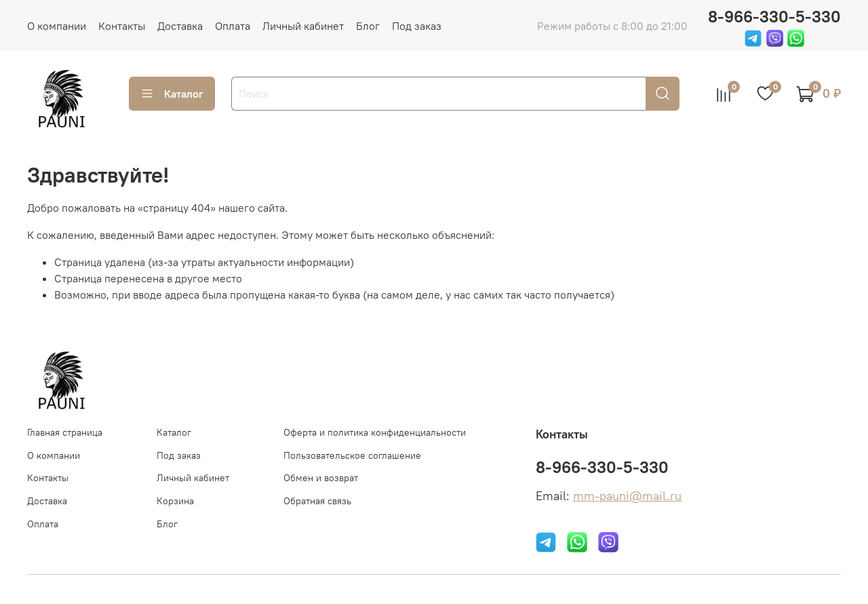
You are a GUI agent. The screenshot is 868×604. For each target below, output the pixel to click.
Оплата (233, 26)
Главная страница (65, 432)
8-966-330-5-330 (774, 16)
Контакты (122, 26)
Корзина (175, 501)
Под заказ (417, 26)
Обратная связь (317, 501)
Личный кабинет (303, 26)
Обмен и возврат (321, 478)
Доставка (180, 26)
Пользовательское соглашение (352, 455)
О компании (57, 26)
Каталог (172, 94)
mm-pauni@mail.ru (627, 496)
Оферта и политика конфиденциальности (375, 432)
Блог (368, 26)
